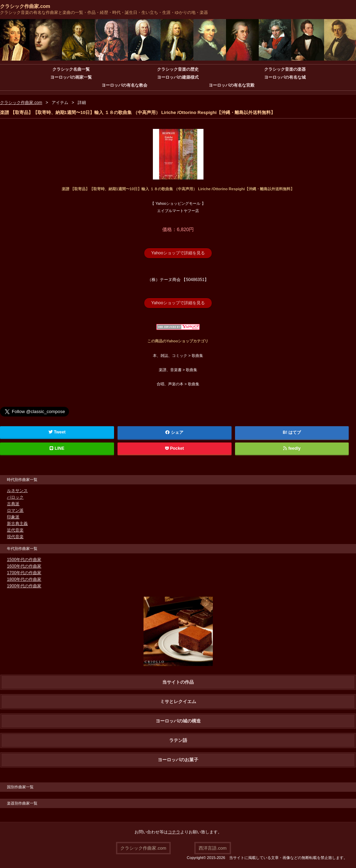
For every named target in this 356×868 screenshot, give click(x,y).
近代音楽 (15, 530)
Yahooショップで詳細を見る (178, 253)
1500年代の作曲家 (24, 559)
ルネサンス (17, 490)
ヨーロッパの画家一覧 (71, 77)
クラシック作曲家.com (25, 6)
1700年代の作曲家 (24, 572)
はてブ (295, 432)
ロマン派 (15, 510)
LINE (57, 448)
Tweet (57, 432)
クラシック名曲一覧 (71, 69)
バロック (15, 497)
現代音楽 (15, 536)
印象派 (13, 517)
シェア (174, 432)
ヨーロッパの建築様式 (178, 77)
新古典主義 (17, 523)
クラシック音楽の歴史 (178, 69)
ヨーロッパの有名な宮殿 (232, 85)
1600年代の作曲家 (24, 566)
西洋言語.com (212, 847)
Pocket (174, 448)
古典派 (13, 503)
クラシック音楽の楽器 (285, 69)
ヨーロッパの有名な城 (285, 77)
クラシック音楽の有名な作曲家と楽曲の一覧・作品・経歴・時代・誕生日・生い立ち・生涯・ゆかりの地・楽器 (104, 12)
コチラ (174, 832)
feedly (292, 448)
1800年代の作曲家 (24, 579)
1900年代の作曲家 (24, 586)
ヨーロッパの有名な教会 (124, 85)
